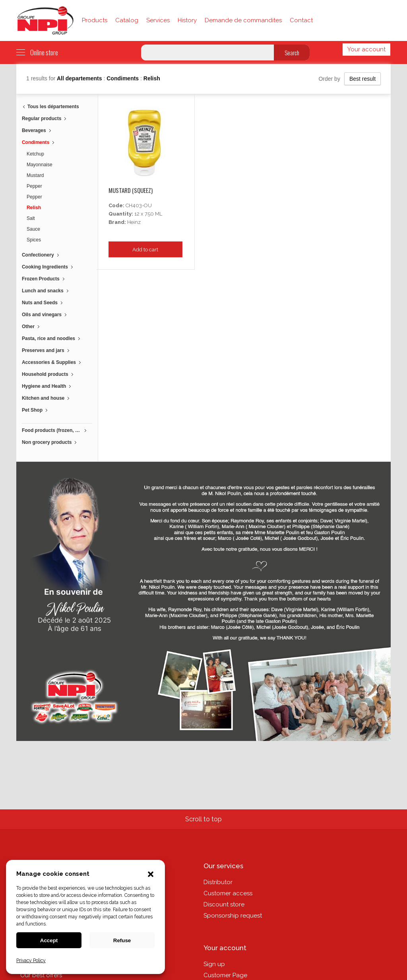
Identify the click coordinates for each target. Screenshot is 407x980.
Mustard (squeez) (131, 190)
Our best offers (41, 975)
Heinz (134, 222)
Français (325, 49)
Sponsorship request (233, 916)
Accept (49, 940)
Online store (37, 52)
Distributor (218, 882)
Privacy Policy (31, 961)
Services (158, 20)
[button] (151, 875)
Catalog (127, 20)
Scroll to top (203, 819)
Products (95, 20)
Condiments (123, 78)
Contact (301, 20)
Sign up (214, 964)
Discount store (224, 904)
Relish (152, 78)
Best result (362, 79)
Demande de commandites (243, 20)
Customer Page (225, 975)
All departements (80, 78)
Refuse (122, 940)
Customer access (228, 893)
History (187, 20)
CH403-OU (139, 205)
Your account (366, 49)
